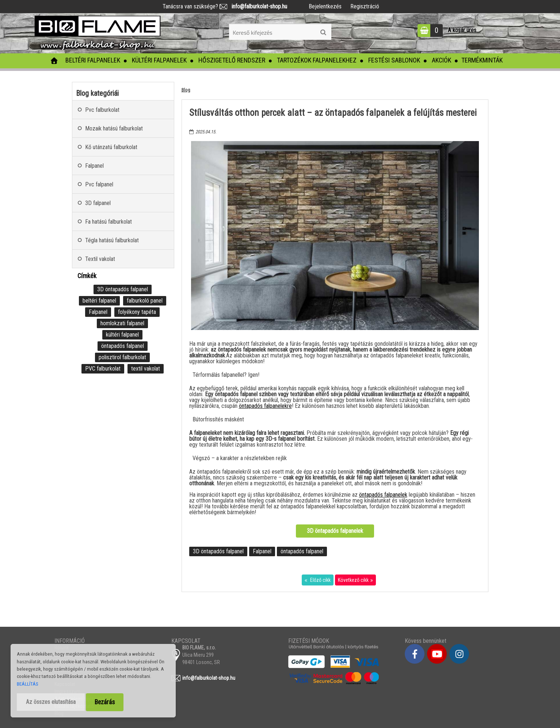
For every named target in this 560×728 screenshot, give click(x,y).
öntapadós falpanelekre (265, 406)
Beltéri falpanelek (93, 60)
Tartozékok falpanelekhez (317, 60)
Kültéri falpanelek (159, 60)
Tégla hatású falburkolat (112, 240)
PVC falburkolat (103, 369)
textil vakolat (146, 369)
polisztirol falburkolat (122, 357)
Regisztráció (365, 6)
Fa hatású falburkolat (108, 222)
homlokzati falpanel (122, 323)
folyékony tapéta (137, 312)
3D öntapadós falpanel (218, 551)
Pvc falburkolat (102, 110)
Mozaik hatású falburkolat (114, 128)
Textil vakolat (100, 259)
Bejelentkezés (325, 6)
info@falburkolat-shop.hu (257, 6)
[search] (323, 33)
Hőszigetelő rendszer (232, 60)
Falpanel (262, 551)
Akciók (441, 60)
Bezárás (105, 702)
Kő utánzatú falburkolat (111, 147)
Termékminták (482, 60)
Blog (186, 90)
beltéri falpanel (99, 301)
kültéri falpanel (122, 335)
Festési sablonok (394, 60)
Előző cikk (320, 580)
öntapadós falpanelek (383, 495)
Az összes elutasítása (51, 702)
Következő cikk (353, 580)
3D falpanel (98, 203)
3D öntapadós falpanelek (335, 531)
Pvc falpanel (99, 184)
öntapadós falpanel (302, 551)
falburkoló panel (145, 301)
